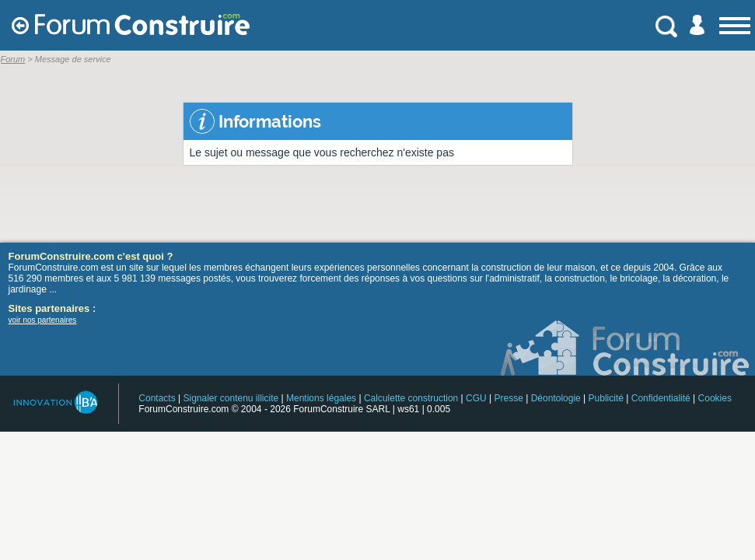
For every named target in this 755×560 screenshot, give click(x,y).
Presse (509, 398)
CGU (476, 398)
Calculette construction (411, 398)
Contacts (157, 398)
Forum (13, 59)
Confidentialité (661, 398)
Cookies (715, 398)
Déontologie (556, 398)
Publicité (606, 398)
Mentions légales (321, 398)
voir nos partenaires (43, 320)
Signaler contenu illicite (231, 398)
